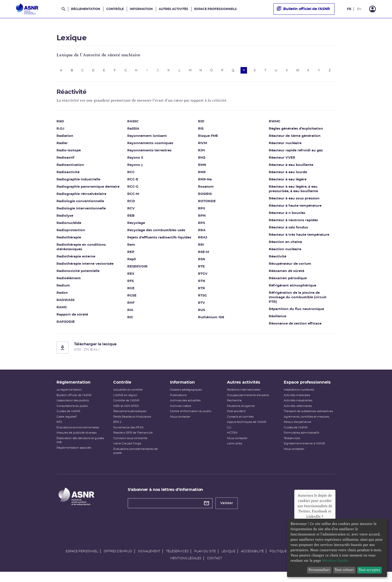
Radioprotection (71, 233)
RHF (131, 306)
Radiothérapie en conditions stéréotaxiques (81, 250)
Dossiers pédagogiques (186, 398)
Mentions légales (186, 566)
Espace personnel (82, 559)
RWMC (275, 124)
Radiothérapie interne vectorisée (85, 267)
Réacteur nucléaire (285, 146)
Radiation (65, 139)
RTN (202, 284)
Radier (62, 146)
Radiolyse (65, 219)
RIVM (202, 146)
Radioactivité (68, 175)
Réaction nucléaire (285, 252)
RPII (201, 211)
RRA (202, 233)
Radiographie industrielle (78, 182)
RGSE (132, 298)
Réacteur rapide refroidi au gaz (296, 153)
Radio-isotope (69, 153)
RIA (130, 313)
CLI (229, 435)
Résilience (277, 319)
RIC (130, 320)
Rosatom (206, 190)
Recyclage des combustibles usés (156, 233)
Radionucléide (69, 226)
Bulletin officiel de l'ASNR (303, 9)
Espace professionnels (215, 9)
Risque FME (208, 139)
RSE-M (203, 255)
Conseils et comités (240, 424)
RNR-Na (205, 182)
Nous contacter (180, 424)
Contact (214, 566)
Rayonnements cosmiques (150, 146)
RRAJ (203, 240)
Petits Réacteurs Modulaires (132, 424)
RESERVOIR (137, 269)
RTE (201, 269)
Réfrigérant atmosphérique (292, 288)
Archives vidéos (180, 414)
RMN (202, 168)
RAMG (62, 310)
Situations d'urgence (241, 414)
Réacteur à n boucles (287, 216)
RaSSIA (133, 131)
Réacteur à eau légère (288, 182)
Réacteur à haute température (295, 209)
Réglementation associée (74, 456)
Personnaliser (319, 570)
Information (141, 9)
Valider (227, 511)
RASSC (133, 124)
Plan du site (205, 559)
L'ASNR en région (125, 403)
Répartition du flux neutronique (296, 312)
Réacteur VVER (282, 161)
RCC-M (133, 197)
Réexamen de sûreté (286, 274)
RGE (131, 291)
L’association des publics (73, 408)
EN (359, 9)
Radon (62, 296)
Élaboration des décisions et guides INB (80, 448)
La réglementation (69, 398)
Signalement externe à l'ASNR (304, 452)
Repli (132, 262)
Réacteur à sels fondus (288, 230)
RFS (130, 284)
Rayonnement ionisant (147, 139)
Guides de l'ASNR (68, 419)
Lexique (228, 559)
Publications (178, 403)
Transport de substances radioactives (308, 419)
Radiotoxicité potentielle (78, 274)
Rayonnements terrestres (149, 153)
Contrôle (115, 9)
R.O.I (60, 131)
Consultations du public (72, 414)
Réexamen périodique (288, 281)
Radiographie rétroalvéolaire (81, 197)
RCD (131, 204)
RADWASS (65, 303)
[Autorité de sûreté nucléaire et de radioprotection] (27, 9)
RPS (201, 226)
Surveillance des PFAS (128, 435)
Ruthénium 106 (211, 320)
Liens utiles (234, 452)
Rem (131, 248)
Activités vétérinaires (298, 414)
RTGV (203, 277)
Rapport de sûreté (72, 317)
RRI (201, 248)
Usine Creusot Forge (127, 452)
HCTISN (232, 441)
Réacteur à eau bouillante (291, 168)
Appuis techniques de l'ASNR (247, 430)
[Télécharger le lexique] (196, 350)
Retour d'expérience (297, 430)
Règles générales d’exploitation (296, 131)
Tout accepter (369, 570)
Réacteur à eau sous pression (294, 201)
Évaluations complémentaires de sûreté (135, 459)
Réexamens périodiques (130, 419)
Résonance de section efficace (295, 326)
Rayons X (135, 161)
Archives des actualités (185, 408)
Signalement (149, 559)
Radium (63, 288)
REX (131, 277)
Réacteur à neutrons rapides (293, 223)
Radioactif (65, 161)
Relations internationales (244, 398)
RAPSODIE (66, 325)
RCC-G (133, 190)
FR (349, 9)
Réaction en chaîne (285, 245)
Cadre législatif (67, 424)
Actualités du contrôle (128, 398)
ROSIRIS (205, 197)
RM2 (202, 161)
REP (131, 255)
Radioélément (69, 281)
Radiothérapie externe (76, 259)
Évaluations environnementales (78, 435)
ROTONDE (207, 204)
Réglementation (86, 9)
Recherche (234, 408)
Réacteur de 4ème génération (295, 139)
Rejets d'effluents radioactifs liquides (159, 240)
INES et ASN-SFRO (126, 414)
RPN (202, 219)
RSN (202, 262)
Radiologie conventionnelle (80, 204)
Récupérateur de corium (290, 267)
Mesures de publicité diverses (76, 441)
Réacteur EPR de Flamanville (133, 441)
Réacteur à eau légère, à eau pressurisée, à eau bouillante (293, 192)
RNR (202, 175)
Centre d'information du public (191, 419)
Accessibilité (252, 559)
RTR (201, 291)
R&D (60, 124)
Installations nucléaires (299, 398)
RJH (201, 153)
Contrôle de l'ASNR (126, 408)
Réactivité (277, 259)
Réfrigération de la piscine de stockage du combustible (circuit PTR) (298, 300)
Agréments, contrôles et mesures (306, 424)
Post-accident (236, 419)
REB (131, 219)
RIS (201, 131)
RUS (201, 313)
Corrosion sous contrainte (130, 446)
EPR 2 (117, 430)
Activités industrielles (298, 408)
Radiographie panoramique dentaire (88, 190)
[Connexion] (372, 9)
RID (201, 124)
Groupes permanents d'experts (248, 403)
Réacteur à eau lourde (288, 175)
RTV (201, 306)
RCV (131, 211)
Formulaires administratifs (301, 441)
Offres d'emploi (118, 559)
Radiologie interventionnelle (81, 211)
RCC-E (133, 182)
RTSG (202, 298)
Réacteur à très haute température (299, 238)
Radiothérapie (69, 240)
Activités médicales (297, 403)
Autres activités (173, 9)
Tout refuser (344, 570)
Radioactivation (70, 168)
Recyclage (136, 226)
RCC (131, 175)
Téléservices (292, 446)
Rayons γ (135, 168)
